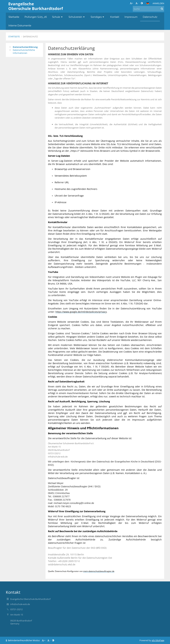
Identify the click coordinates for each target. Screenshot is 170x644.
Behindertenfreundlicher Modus (23, 640)
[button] (148, 3)
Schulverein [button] (77, 17)
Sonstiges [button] (98, 17)
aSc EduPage (158, 640)
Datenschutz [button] (150, 17)
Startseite (14, 37)
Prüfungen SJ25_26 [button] (36, 17)
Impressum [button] (131, 17)
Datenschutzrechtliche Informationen (24, 51)
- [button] (137, 3)
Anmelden (158, 3)
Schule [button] (58, 17)
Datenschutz (30, 37)
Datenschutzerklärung (25, 47)
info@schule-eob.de (20, 604)
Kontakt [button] (115, 17)
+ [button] (131, 3)
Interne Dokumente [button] (20, 25)
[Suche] (148, 9)
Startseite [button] (14, 17)
